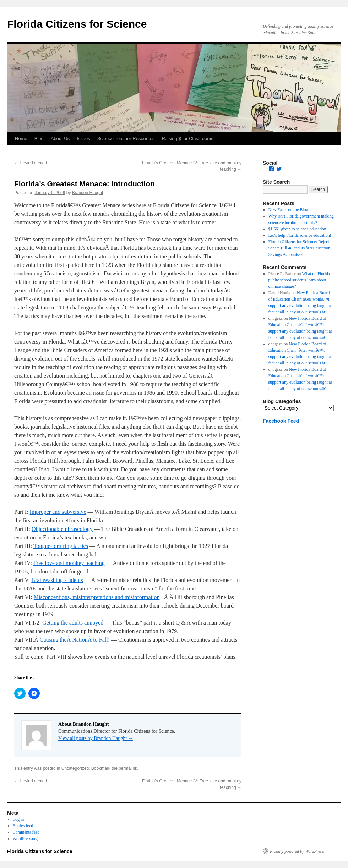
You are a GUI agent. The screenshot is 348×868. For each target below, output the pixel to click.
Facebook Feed (281, 421)
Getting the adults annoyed (73, 623)
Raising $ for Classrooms (187, 139)
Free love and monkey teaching (69, 563)
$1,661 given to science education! (298, 229)
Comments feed (26, 832)
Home (21, 139)
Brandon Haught (88, 193)
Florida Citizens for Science (77, 24)
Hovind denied (31, 163)
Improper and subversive (58, 512)
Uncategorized (75, 768)
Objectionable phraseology (62, 529)
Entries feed (23, 826)
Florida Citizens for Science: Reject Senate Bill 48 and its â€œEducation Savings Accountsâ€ (299, 248)
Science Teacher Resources (126, 139)
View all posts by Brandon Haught (96, 738)
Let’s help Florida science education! (300, 235)
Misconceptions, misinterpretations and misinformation (97, 597)
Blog (39, 139)
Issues (83, 139)
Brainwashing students (57, 580)
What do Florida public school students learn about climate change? (299, 280)
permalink (128, 768)
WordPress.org (25, 839)
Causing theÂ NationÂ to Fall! (75, 640)
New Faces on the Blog (288, 210)
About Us (60, 139)
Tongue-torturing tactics (61, 546)
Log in (18, 819)
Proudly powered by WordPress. (297, 851)
